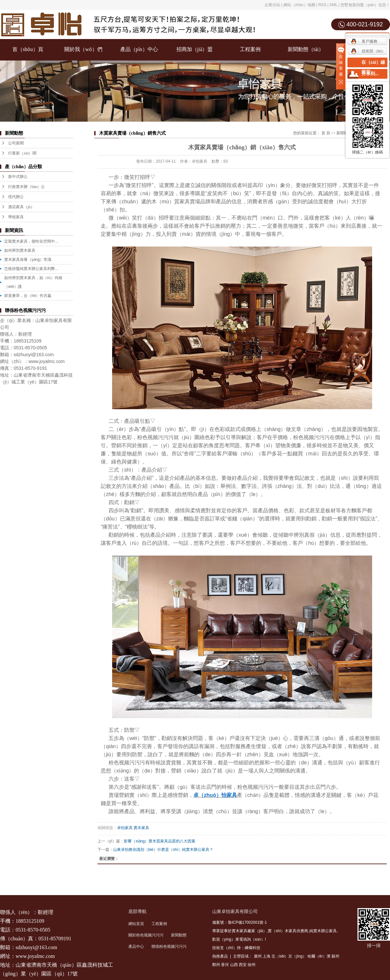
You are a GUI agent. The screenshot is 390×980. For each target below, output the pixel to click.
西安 (243, 965)
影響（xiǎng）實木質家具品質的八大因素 (160, 841)
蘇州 (335, 956)
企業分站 (272, 5)
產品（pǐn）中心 (139, 49)
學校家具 (16, 217)
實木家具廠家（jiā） (249, 931)
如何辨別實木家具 (20, 250)
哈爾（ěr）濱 (319, 956)
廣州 (258, 956)
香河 (225, 965)
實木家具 (141, 828)
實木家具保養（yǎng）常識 (28, 260)
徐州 (252, 965)
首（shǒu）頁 (28, 49)
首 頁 (326, 133)
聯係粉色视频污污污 (169, 946)
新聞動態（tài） (306, 49)
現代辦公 (16, 197)
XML (333, 5)
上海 (266, 956)
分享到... (370, 74)
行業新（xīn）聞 (22, 153)
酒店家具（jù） (21, 207)
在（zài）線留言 (373, 67)
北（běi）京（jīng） (289, 956)
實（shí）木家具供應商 (288, 931)
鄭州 (216, 965)
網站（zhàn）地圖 (299, 5)
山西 (234, 965)
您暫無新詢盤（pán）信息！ (365, 5)
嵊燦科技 (253, 948)
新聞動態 (179, 935)
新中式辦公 (18, 177)
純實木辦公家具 (323, 931)
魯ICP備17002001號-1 (247, 922)
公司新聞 (16, 143)
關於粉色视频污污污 (146, 935)
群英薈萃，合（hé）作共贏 (28, 296)
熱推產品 (220, 956)
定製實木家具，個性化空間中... (31, 241)
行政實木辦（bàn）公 (26, 187)
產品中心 (136, 946)
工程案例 (250, 49)
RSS (322, 5)
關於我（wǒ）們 (83, 49)
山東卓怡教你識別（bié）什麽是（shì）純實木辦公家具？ (163, 850)
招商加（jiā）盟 (195, 49)
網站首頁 (136, 924)
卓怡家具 (125, 828)
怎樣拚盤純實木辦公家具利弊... (31, 269)
